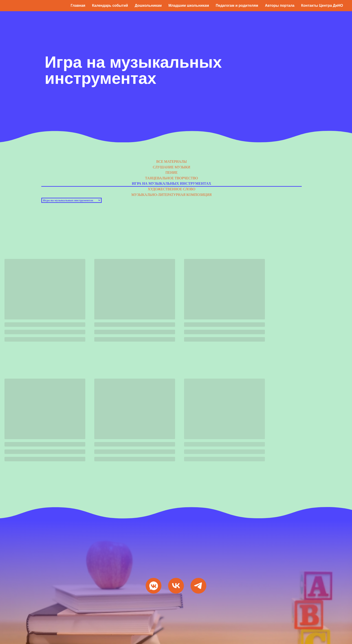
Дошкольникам (148, 5)
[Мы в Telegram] (198, 586)
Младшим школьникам (189, 5)
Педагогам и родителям (237, 5)
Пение (172, 172)
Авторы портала (280, 5)
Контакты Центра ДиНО (322, 5)
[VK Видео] (176, 586)
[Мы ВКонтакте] (154, 586)
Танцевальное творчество (171, 178)
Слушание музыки (172, 167)
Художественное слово (172, 189)
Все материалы (172, 162)
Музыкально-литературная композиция (171, 195)
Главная (78, 5)
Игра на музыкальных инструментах (172, 183)
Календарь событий (110, 5)
